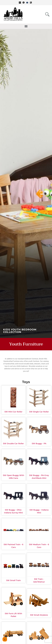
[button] (26, 26)
